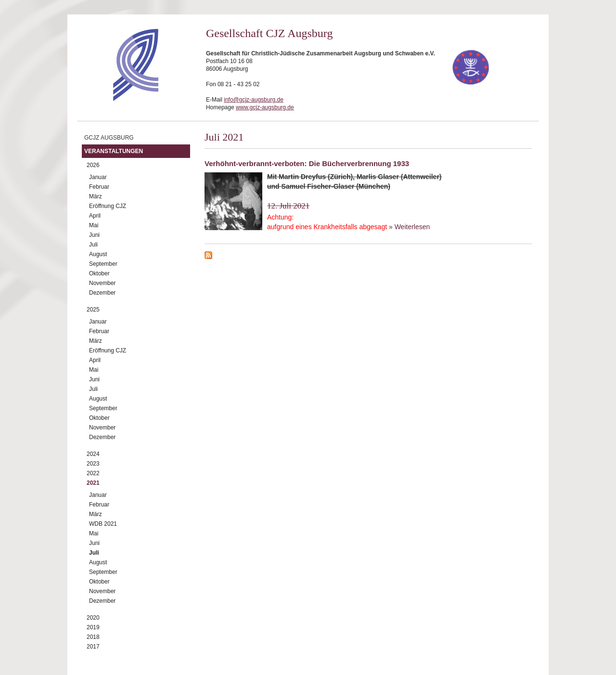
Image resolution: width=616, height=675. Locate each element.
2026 (93, 165)
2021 (93, 483)
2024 (93, 454)
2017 (93, 647)
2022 (93, 473)
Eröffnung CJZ (108, 206)
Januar (98, 177)
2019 (93, 627)
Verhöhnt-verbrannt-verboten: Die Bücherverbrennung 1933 (307, 163)
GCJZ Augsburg (109, 138)
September (103, 264)
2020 (93, 618)
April (95, 216)
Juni (94, 235)
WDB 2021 (103, 524)
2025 (93, 310)
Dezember (102, 293)
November (102, 283)
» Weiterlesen (409, 227)
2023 (93, 464)
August (98, 254)
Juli (93, 245)
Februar (99, 187)
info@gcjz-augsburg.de (254, 100)
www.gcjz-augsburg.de (265, 107)
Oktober (99, 273)
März (96, 196)
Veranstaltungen (114, 151)
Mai (94, 225)
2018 (93, 637)
